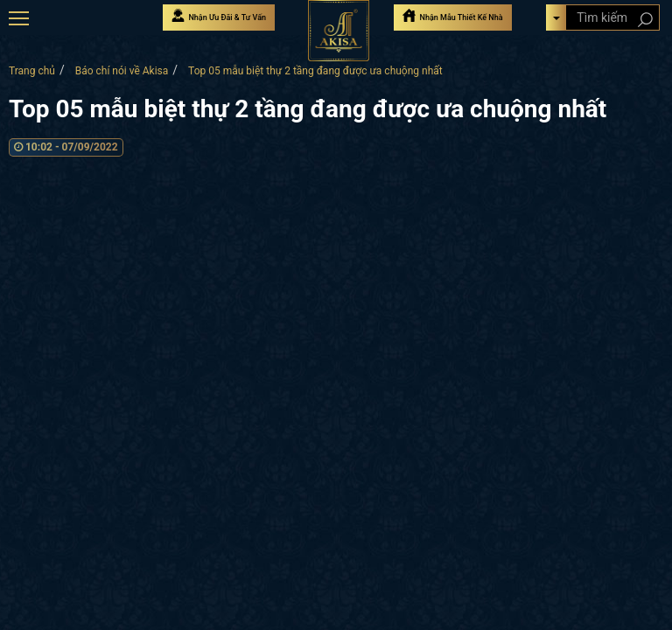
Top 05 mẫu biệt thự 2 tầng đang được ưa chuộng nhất (315, 71)
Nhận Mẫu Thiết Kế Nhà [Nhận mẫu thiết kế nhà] (452, 15)
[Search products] (644, 20)
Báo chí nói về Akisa (122, 71)
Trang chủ (32, 71)
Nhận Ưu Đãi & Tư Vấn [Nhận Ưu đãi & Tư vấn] (219, 15)
